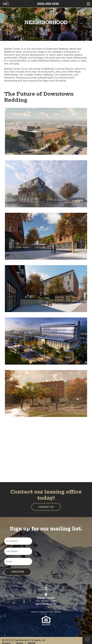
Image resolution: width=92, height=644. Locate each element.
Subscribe (18, 572)
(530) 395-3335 (48, 4)
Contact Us (46, 507)
